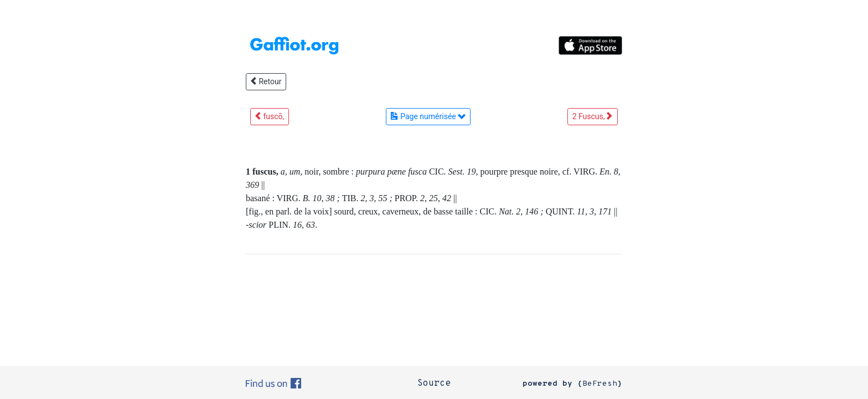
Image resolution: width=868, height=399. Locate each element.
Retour (266, 81)
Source (434, 383)
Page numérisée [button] (428, 116)
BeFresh (600, 384)
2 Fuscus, (593, 116)
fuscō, (270, 116)
